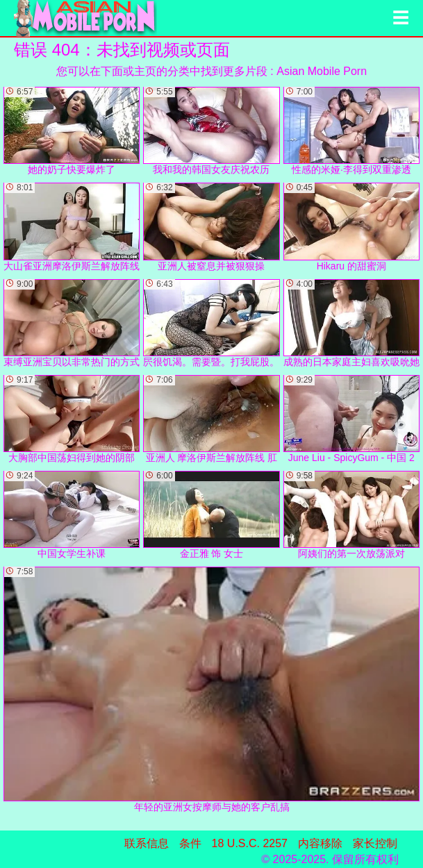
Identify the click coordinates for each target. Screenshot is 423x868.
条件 (190, 843)
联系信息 (147, 843)
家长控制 (375, 843)
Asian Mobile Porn (322, 71)
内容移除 (320, 843)
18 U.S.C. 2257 (250, 843)
